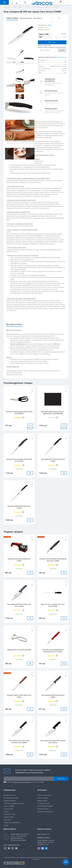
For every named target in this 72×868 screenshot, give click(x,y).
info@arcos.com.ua (44, 837)
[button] (68, 2)
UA (12, 3)
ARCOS (50, 25)
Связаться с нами (9, 814)
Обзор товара (12, 18)
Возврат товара (9, 817)
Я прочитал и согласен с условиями (25, 782)
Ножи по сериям (18, 7)
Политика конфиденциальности (22, 782)
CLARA (28, 7)
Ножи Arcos (7, 7)
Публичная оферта (10, 800)
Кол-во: (64, 34)
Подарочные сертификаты (12, 822)
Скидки (6, 825)
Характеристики (26, 18)
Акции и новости (9, 806)
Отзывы (6, 811)
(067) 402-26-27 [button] (44, 834)
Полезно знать (8, 809)
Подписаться (61, 778)
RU (17, 3)
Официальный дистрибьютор (50, 80)
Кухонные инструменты (45, 811)
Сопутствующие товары (45, 806)
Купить (62, 50)
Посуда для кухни (43, 809)
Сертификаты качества (11, 798)
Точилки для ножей (44, 803)
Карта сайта (7, 820)
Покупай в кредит (51, 108)
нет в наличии (30, 426)
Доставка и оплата (40, 18)
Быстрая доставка (51, 91)
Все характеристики (61, 57)
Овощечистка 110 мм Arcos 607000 (19, 649)
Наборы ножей (42, 800)
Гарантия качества (51, 100)
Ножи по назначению (44, 795)
